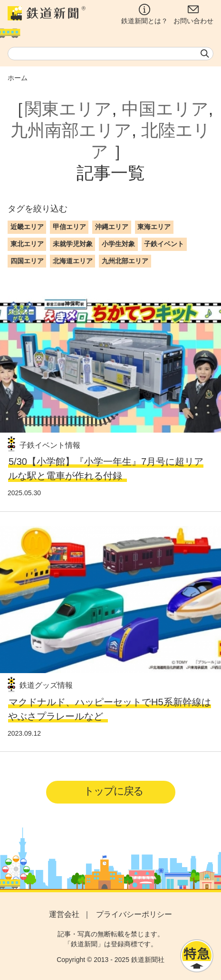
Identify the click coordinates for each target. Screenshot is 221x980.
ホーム (18, 78)
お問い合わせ (193, 14)
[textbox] (110, 54)
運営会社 (64, 914)
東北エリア (27, 244)
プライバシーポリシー (134, 914)
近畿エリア (27, 227)
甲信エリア (69, 227)
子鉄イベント (164, 244)
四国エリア (27, 261)
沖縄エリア (112, 227)
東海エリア (154, 227)
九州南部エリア (71, 130)
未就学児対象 (73, 244)
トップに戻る (113, 791)
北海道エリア (73, 261)
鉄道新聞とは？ (144, 14)
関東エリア (68, 109)
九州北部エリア (125, 261)
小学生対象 (118, 244)
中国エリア (165, 109)
